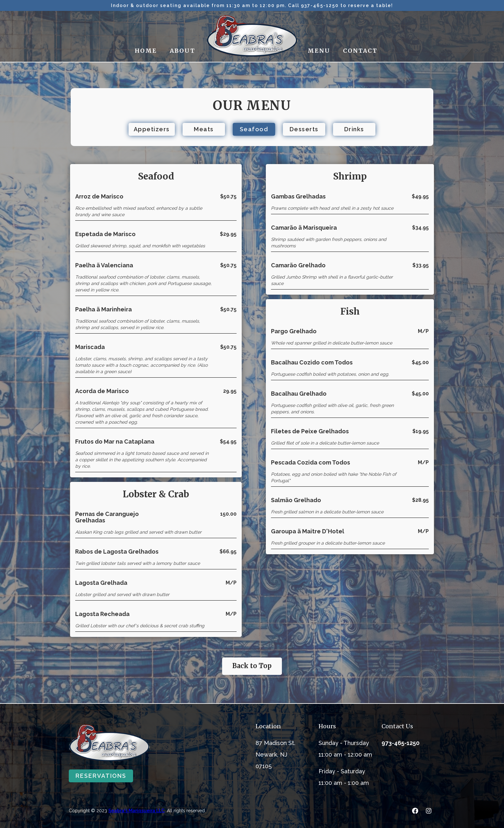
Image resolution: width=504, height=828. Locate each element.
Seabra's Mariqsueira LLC (136, 811)
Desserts (304, 129)
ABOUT (182, 51)
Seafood (254, 129)
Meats (204, 129)
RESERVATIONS (101, 776)
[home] (252, 36)
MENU (319, 51)
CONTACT (360, 51)
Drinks (354, 129)
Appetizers (152, 129)
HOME (146, 51)
